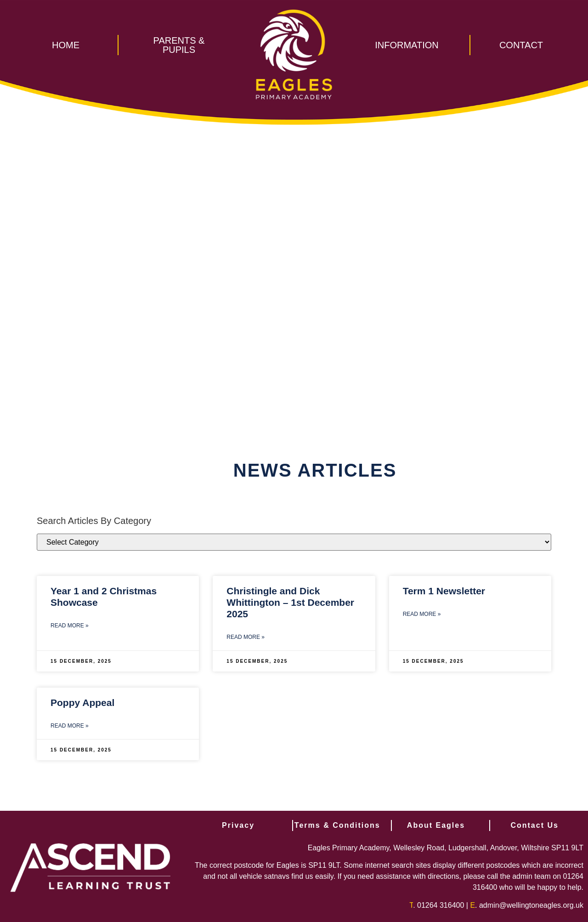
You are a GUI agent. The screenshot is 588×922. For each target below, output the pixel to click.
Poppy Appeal (82, 703)
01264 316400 (441, 905)
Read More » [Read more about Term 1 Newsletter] (422, 614)
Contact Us (534, 825)
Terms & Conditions (337, 825)
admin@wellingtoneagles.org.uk (531, 905)
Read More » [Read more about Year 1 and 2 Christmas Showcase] (70, 626)
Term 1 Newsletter (444, 591)
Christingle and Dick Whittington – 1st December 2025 (290, 602)
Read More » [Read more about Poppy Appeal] (70, 726)
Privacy (238, 825)
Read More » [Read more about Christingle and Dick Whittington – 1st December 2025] (246, 637)
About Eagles (436, 825)
